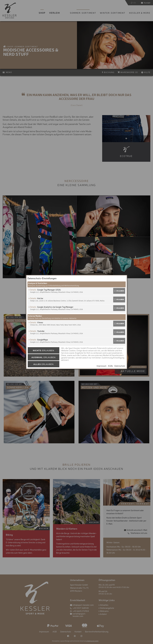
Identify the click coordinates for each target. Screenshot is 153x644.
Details (33, 290)
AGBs (110, 366)
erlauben (120, 291)
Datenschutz (120, 366)
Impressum (102, 366)
